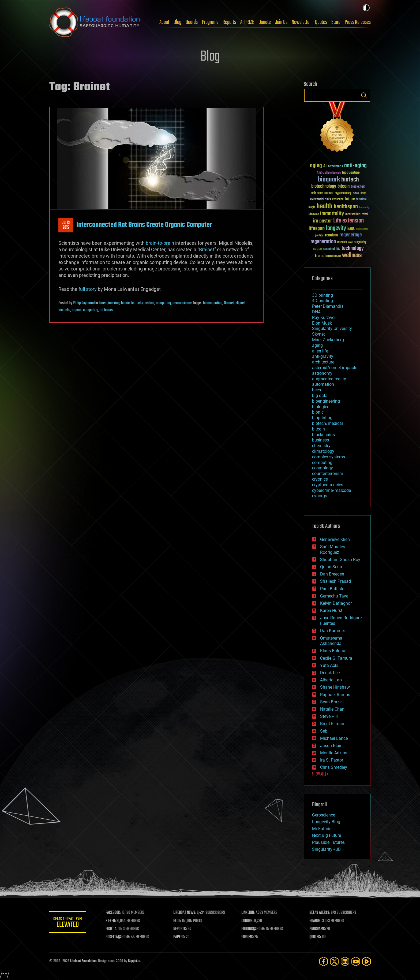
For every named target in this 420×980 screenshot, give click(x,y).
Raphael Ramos (335, 695)
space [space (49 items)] (318, 249)
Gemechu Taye (334, 596)
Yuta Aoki (329, 665)
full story (88, 289)
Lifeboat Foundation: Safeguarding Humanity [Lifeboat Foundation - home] (95, 22)
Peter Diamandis (328, 306)
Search (364, 95)
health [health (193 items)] (325, 207)
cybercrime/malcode (331, 490)
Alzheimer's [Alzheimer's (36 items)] (335, 167)
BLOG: (178, 921)
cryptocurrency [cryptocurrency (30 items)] (343, 193)
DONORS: (248, 921)
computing (163, 303)
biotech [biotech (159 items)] (350, 180)
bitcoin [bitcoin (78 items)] (344, 186)
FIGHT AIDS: (114, 929)
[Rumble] (366, 961)
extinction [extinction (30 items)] (338, 200)
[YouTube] (356, 961)
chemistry (321, 446)
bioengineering (109, 303)
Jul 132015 (66, 225)
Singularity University (332, 328)
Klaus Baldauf (333, 651)
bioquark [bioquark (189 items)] (329, 180)
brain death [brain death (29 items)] (317, 193)
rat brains (106, 310)
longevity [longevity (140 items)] (336, 228)
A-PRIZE (247, 22)
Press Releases (358, 22)
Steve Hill (329, 716)
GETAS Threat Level (68, 923)
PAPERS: (180, 937)
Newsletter (301, 22)
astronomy (322, 373)
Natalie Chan (332, 709)
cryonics (320, 479)
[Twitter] (334, 961)
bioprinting (322, 418)
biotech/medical (143, 303)
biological (321, 407)
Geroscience (324, 815)
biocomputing (213, 303)
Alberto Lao (331, 680)
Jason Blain (331, 746)
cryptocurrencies (328, 485)
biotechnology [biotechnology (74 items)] (324, 186)
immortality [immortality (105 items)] (332, 214)
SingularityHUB (326, 849)
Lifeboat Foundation (83, 961)
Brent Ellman (332, 724)
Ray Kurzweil (324, 318)
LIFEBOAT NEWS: (185, 913)
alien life (320, 351)
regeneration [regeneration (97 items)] (323, 242)
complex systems (329, 457)
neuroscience (182, 303)
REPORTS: (181, 929)
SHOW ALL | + (320, 774)
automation (323, 384)
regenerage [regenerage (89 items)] (351, 235)
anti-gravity (323, 356)
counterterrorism (328, 474)
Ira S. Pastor (332, 760)
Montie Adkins (334, 753)
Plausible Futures (328, 842)
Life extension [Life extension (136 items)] (348, 221)
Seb (324, 731)
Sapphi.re (134, 961)
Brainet (207, 249)
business (320, 440)
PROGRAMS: (318, 929)
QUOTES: (315, 937)
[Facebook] (324, 961)
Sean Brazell (332, 702)
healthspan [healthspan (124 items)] (346, 207)
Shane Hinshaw (335, 687)
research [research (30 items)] (342, 242)
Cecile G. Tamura (336, 658)
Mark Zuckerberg (328, 340)
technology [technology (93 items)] (353, 249)
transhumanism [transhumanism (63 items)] (328, 256)
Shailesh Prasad (335, 581)
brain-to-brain (160, 243)
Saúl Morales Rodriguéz (333, 550)
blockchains (323, 435)
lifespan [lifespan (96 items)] (317, 229)
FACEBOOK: (114, 913)
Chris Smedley (334, 767)
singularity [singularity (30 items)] (360, 242)
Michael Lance (334, 738)
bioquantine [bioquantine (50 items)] (351, 172)
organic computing (85, 310)
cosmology (322, 468)
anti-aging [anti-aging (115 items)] (355, 166)
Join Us (281, 22)
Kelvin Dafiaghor (336, 603)
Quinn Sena (331, 567)
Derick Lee (330, 673)
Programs (210, 22)
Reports (229, 22)
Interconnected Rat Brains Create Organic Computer (144, 225)
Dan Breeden (332, 574)
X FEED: (111, 921)
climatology (323, 451)
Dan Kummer (333, 631)
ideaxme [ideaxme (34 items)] (314, 215)
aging (317, 345)
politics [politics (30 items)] (319, 236)
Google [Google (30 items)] (312, 208)
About (164, 22)
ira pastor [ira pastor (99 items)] (322, 221)
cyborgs (320, 496)
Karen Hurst (331, 610)
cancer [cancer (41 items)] (329, 193)
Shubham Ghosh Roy (340, 560)
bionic (125, 303)
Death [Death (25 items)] (363, 193)
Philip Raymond (84, 303)
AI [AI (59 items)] (325, 166)
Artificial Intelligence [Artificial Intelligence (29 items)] (329, 173)
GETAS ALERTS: (320, 913)
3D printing (322, 295)
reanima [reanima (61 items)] (331, 235)
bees (316, 390)
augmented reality (329, 379)
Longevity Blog (326, 822)
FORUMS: (248, 937)
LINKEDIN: (249, 913)
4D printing (322, 301)
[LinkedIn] (345, 961)
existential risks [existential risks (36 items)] (320, 200)
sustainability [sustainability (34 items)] (332, 249)
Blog (177, 22)
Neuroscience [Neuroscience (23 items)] (362, 230)
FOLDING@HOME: (254, 929)
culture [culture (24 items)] (356, 193)
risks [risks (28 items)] (351, 242)
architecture (323, 362)
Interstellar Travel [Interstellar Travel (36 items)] (357, 215)
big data (320, 396)
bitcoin (318, 429)
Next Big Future (327, 835)
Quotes (321, 22)
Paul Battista (332, 589)
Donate (265, 22)
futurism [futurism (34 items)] (361, 200)
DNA (316, 312)
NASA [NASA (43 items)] (351, 229)
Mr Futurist (322, 829)
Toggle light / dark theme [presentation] (366, 8)
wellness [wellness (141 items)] (352, 255)
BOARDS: (316, 921)
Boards (192, 22)
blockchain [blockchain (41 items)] (358, 187)
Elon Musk (322, 323)
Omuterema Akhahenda (331, 641)
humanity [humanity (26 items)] (364, 208)
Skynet (318, 334)
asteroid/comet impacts (335, 368)
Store (336, 22)
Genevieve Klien (335, 539)
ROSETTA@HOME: (118, 937)
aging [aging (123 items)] (316, 166)
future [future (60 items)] (350, 199)
